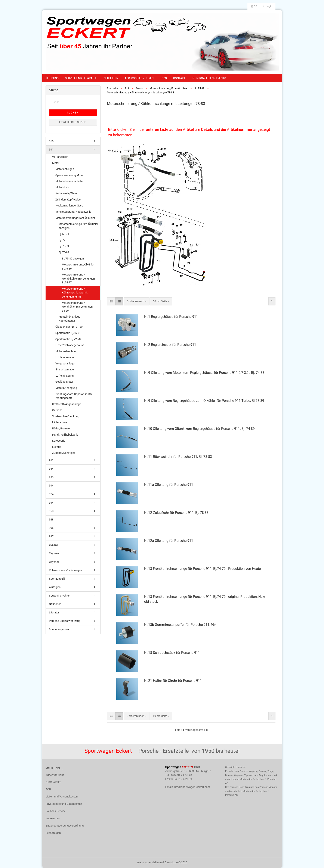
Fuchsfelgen (53, 833)
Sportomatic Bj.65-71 (68, 333)
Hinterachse (60, 422)
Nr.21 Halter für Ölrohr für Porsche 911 (173, 681)
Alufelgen (55, 587)
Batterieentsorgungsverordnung (65, 826)
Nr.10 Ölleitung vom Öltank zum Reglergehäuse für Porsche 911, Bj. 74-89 (199, 429)
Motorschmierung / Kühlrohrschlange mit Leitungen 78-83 (75, 293)
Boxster (54, 545)
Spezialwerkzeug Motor (70, 175)
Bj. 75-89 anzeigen (73, 259)
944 (51, 503)
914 (51, 486)
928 (51, 519)
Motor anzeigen (65, 169)
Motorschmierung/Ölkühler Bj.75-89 (78, 267)
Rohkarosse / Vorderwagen (65, 570)
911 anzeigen (60, 157)
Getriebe (57, 410)
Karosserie (59, 441)
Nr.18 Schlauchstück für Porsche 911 (172, 653)
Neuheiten (111, 78)
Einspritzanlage (65, 369)
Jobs (163, 78)
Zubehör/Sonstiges (64, 453)
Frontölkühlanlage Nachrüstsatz (69, 319)
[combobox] (137, 301)
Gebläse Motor (64, 382)
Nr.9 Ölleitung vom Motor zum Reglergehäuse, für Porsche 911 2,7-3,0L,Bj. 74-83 (204, 373)
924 (51, 494)
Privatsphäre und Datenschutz (64, 804)
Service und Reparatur (81, 78)
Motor (56, 163)
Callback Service (56, 811)
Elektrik (57, 447)
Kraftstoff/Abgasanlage (67, 404)
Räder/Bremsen (62, 428)
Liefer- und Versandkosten (62, 797)
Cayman (54, 553)
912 (51, 460)
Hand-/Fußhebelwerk (65, 435)
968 (51, 511)
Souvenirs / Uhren (60, 596)
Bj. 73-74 (64, 246)
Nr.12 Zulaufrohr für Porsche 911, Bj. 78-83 (176, 513)
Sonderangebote (59, 629)
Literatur (54, 612)
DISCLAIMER (53, 782)
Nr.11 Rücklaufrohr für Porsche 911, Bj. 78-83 (178, 457)
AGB (48, 789)
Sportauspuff (57, 579)
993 (51, 477)
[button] (254, 6)
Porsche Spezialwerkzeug (65, 621)
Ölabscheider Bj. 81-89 (69, 327)
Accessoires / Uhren (139, 78)
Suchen (73, 113)
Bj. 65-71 (64, 234)
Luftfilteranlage (65, 357)
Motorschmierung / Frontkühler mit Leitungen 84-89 (77, 307)
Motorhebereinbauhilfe (69, 181)
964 (51, 469)
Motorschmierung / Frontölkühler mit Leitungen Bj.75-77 (78, 279)
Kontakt (179, 78)
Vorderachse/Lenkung (66, 416)
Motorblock (62, 187)
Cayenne (54, 562)
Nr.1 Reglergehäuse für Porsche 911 (171, 317)
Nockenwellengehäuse (69, 206)
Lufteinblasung (64, 376)
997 (51, 536)
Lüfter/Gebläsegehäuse (70, 345)
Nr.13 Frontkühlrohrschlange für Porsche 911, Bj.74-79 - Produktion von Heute (202, 569)
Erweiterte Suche (73, 122)
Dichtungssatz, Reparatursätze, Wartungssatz (74, 396)
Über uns (52, 78)
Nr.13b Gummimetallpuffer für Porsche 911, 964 (180, 625)
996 (51, 528)
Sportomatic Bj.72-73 (68, 339)
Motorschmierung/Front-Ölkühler (75, 218)
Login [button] (268, 6)
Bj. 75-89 (64, 252)
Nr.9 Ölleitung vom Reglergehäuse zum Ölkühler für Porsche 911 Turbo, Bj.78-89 (204, 401)
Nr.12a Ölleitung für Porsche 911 (169, 541)
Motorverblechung (66, 351)
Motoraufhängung (66, 388)
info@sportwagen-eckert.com (192, 787)
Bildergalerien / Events (209, 78)
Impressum (53, 818)
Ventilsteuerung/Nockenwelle (73, 212)
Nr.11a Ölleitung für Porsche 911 (169, 485)
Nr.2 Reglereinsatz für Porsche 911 (170, 345)
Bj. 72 (62, 240)
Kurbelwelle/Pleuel (67, 193)
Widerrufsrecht (55, 775)
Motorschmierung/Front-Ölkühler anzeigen (78, 226)
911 (51, 150)
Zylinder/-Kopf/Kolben (69, 200)
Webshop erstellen (148, 862)
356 (51, 141)
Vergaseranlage (65, 363)
